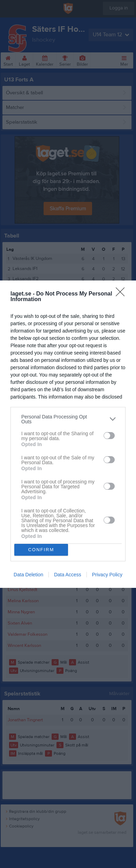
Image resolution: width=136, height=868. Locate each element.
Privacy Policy (107, 575)
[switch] (109, 436)
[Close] (122, 294)
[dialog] (68, 434)
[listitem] (68, 419)
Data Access (68, 575)
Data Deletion (28, 575)
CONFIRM (41, 549)
